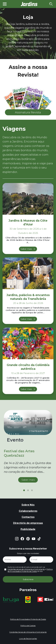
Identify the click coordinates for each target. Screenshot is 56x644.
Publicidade (28, 529)
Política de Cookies (28, 626)
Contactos (28, 517)
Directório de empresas (28, 523)
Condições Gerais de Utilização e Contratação (28, 632)
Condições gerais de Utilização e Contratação (26, 569)
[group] (11, 600)
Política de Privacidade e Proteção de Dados (30, 570)
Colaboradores (28, 511)
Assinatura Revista (28, 112)
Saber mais (26, 249)
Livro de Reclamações (28, 639)
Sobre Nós (28, 505)
